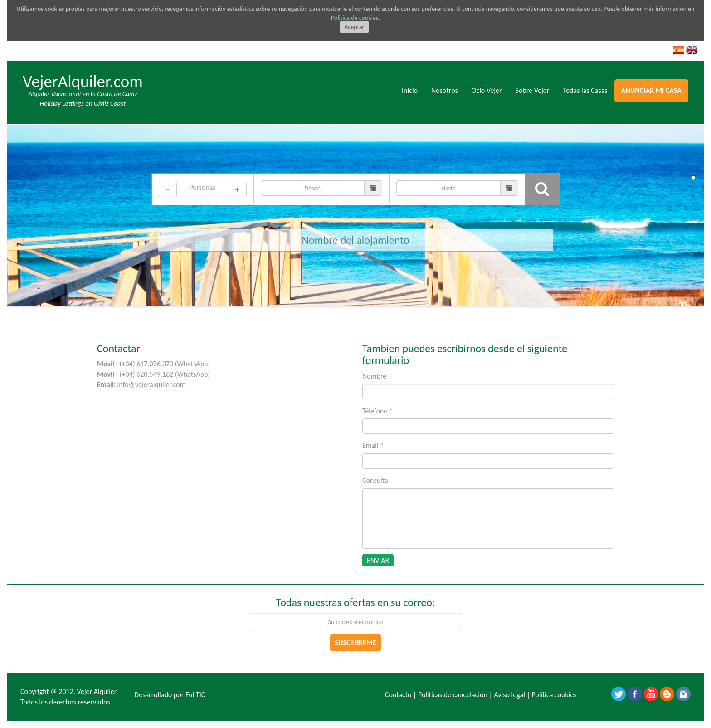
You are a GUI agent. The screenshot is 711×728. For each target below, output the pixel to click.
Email (373, 445)
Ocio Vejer (487, 90)
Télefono (377, 411)
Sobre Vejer (533, 90)
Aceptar (354, 27)
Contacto (398, 695)
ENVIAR (378, 561)
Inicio (410, 90)
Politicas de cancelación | (455, 695)
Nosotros (445, 90)
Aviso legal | (512, 695)
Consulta (375, 480)
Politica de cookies (355, 18)
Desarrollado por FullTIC (170, 695)
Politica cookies (554, 695)
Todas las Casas (585, 90)
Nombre (377, 376)
